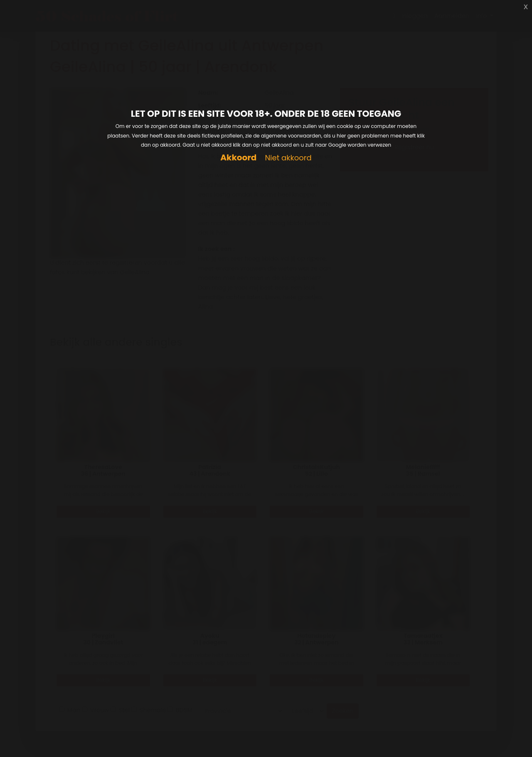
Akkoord (238, 158)
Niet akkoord (288, 158)
